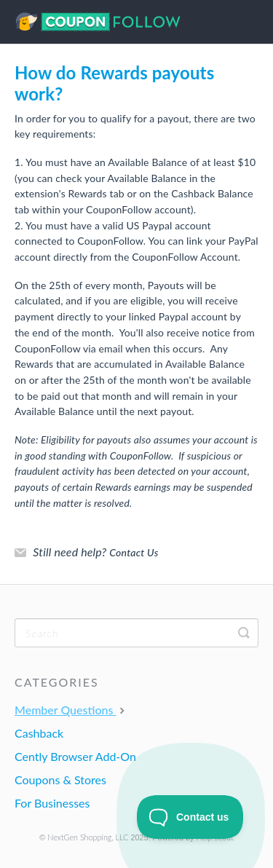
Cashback (39, 733)
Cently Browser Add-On (75, 756)
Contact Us (134, 552)
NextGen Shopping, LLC (88, 837)
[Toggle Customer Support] (190, 817)
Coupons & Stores (60, 780)
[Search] (136, 633)
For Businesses (52, 803)
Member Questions (71, 710)
